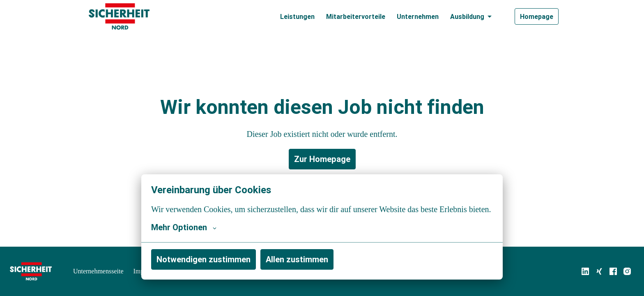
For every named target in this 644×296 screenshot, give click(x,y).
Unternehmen (418, 16)
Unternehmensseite (101, 271)
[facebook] (613, 271)
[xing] (599, 271)
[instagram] (627, 271)
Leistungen (297, 16)
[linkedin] (585, 271)
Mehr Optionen (184, 227)
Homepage (537, 16)
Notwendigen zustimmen (204, 259)
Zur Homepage (322, 159)
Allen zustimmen (297, 259)
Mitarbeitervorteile (356, 16)
